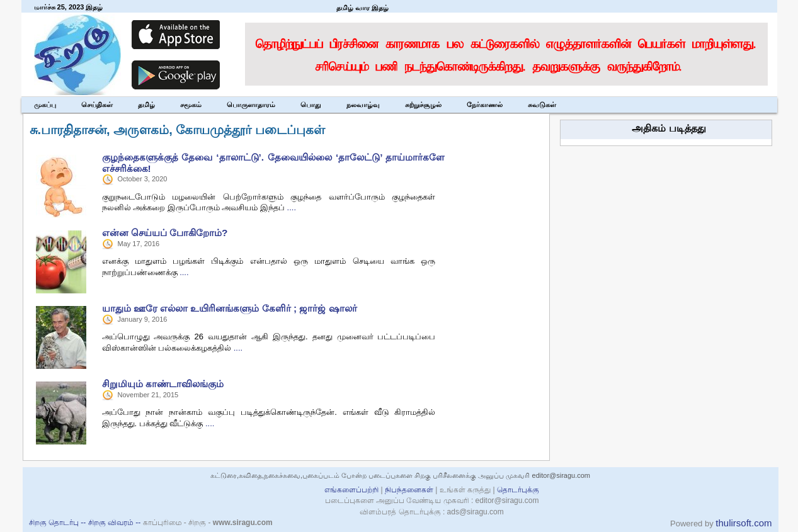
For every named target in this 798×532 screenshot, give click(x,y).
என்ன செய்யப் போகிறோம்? (165, 233)
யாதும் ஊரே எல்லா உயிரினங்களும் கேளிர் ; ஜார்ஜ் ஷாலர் (230, 308)
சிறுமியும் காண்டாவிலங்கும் (163, 384)
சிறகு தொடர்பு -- (59, 523)
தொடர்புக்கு (518, 490)
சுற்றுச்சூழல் (423, 105)
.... (292, 207)
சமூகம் (191, 105)
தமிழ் (146, 105)
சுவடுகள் (542, 105)
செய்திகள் (97, 105)
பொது (311, 105)
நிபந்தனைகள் (409, 490)
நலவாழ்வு (363, 105)
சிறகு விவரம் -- (116, 523)
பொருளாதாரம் (251, 105)
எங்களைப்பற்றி (351, 490)
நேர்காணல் (485, 105)
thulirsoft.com (744, 523)
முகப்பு (45, 105)
